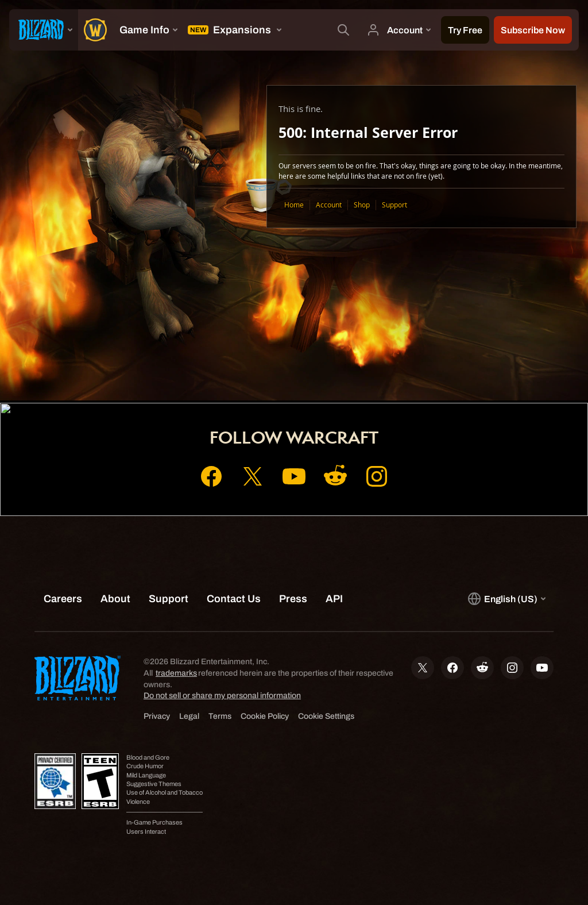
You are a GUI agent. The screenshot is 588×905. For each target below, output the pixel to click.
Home (294, 205)
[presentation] (44, 30)
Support (394, 205)
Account (329, 205)
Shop (362, 205)
